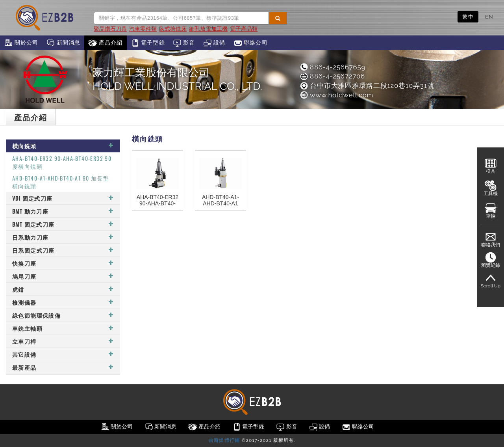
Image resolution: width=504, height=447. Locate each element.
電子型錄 (148, 43)
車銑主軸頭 (63, 328)
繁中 (468, 17)
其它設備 (63, 354)
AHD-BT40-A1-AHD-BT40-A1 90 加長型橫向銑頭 (61, 182)
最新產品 (63, 367)
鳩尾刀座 (63, 276)
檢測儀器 (63, 302)
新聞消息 (63, 43)
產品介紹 (105, 43)
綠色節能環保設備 (63, 315)
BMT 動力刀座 (63, 211)
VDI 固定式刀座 (63, 198)
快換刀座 (63, 263)
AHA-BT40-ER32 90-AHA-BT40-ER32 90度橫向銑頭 (62, 162)
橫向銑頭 (63, 146)
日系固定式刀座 (63, 250)
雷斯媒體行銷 (224, 440)
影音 (184, 43)
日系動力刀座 (63, 237)
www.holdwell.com (336, 95)
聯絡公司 (251, 43)
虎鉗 (63, 289)
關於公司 (21, 43)
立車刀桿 (63, 341)
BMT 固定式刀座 (63, 224)
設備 (214, 43)
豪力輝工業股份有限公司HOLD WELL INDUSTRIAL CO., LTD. (177, 79)
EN (489, 17)
